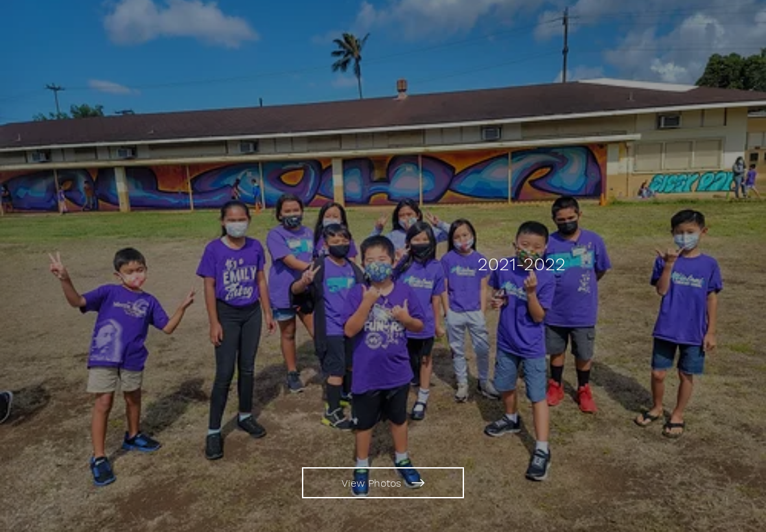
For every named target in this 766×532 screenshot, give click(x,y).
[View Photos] (383, 483)
